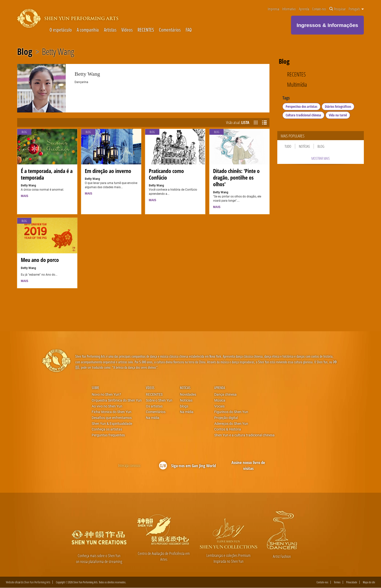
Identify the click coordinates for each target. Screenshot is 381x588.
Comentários (170, 30)
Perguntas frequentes (108, 435)
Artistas (110, 30)
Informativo (289, 9)
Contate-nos (319, 9)
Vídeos (127, 30)
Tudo (288, 146)
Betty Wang (58, 52)
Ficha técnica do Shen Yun (112, 412)
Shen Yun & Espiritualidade (112, 424)
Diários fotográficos (338, 106)
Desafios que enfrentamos (112, 418)
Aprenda (304, 9)
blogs (184, 406)
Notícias (304, 146)
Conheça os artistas (107, 429)
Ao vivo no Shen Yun (107, 406)
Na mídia (153, 418)
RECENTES (146, 30)
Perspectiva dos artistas (301, 106)
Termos (337, 582)
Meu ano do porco (40, 260)
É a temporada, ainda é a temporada (47, 174)
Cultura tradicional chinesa (303, 115)
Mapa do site (369, 582)
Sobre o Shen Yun (159, 400)
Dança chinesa (225, 394)
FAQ (189, 30)
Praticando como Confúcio (166, 174)
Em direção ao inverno (108, 171)
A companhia (88, 30)
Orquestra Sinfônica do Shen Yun (117, 400)
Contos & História (228, 429)
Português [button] (356, 9)
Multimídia (297, 85)
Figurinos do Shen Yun (231, 412)
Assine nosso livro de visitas (248, 465)
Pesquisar (337, 9)
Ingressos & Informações (327, 25)
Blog (25, 52)
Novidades (188, 394)
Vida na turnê (338, 115)
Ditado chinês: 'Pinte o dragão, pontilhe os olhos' (236, 178)
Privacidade (352, 582)
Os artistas (154, 406)
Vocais (219, 406)
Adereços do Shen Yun (231, 424)
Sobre (95, 388)
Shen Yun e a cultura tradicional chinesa (244, 435)
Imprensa (273, 9)
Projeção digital (226, 418)
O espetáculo (61, 30)
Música (220, 400)
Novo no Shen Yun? (106, 394)
